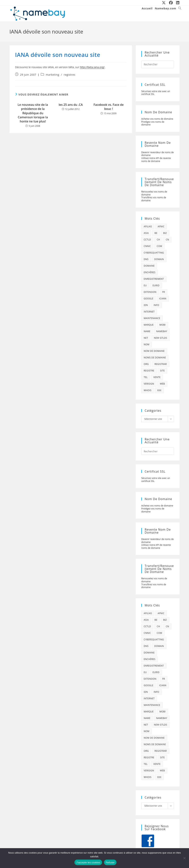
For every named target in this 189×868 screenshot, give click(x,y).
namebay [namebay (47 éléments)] (162, 331)
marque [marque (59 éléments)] (149, 325)
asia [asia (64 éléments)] (146, 233)
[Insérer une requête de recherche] (158, 64)
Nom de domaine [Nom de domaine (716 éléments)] (154, 351)
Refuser (110, 862)
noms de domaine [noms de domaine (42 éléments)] (155, 358)
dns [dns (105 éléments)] (146, 259)
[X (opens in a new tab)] (164, 3)
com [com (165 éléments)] (159, 246)
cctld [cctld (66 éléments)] (147, 240)
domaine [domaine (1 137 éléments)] (149, 266)
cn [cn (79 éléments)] (167, 240)
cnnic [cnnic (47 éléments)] (147, 246)
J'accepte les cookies (88, 862)
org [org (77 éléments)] (146, 364)
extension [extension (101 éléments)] (150, 292)
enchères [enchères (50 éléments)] (150, 272)
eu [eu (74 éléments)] (145, 285)
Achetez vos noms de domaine (157, 119)
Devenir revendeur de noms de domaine (158, 154)
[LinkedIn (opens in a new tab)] (177, 3)
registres (70, 75)
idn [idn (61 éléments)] (146, 305)
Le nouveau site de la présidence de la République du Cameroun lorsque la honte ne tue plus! (33, 113)
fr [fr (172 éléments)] (164, 292)
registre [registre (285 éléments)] (149, 371)
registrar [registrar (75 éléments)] (160, 364)
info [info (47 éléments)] (156, 305)
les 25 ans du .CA (71, 105)
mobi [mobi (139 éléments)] (163, 325)
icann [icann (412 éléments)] (163, 299)
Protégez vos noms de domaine (153, 123)
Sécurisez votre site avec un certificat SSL (156, 93)
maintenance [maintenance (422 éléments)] (152, 318)
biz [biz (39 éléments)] (165, 233)
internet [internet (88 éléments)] (149, 312)
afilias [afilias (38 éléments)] (148, 226)
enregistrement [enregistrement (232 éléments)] (154, 279)
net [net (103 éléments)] (146, 338)
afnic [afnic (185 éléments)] (161, 226)
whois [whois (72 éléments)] (148, 390)
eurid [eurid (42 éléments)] (156, 285)
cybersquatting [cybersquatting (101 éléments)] (154, 253)
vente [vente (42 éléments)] (157, 377)
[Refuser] (184, 858)
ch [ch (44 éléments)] (158, 240)
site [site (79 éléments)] (162, 371)
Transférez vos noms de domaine (154, 199)
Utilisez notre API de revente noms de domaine (156, 160)
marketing (53, 75)
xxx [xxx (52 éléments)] (159, 390)
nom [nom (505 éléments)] (147, 344)
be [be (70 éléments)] (156, 233)
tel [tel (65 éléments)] (146, 377)
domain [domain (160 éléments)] (159, 259)
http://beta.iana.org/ (92, 67)
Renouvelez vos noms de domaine (154, 193)
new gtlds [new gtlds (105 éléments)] (160, 338)
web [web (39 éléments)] (162, 384)
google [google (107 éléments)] (149, 299)
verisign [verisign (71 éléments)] (149, 384)
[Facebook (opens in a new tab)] (171, 3)
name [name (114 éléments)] (147, 331)
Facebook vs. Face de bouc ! (109, 107)
